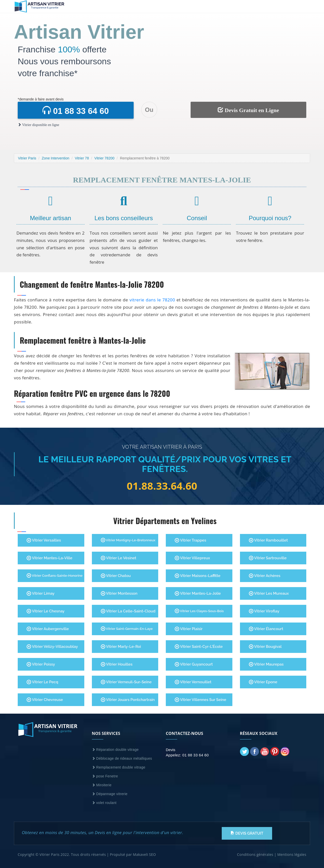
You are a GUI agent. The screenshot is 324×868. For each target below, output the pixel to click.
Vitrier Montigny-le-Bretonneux (128, 540)
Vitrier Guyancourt (194, 664)
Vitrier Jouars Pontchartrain (128, 700)
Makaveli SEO (144, 854)
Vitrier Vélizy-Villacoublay (52, 647)
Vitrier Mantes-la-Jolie (198, 593)
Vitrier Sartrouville (268, 558)
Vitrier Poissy (41, 664)
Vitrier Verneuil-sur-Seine (126, 682)
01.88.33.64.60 (162, 486)
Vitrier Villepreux (192, 558)
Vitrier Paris (27, 158)
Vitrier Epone (263, 682)
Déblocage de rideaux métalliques (122, 758)
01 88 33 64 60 (76, 111)
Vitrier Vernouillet (193, 682)
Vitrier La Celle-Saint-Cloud (128, 611)
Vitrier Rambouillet (268, 540)
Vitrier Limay (40, 593)
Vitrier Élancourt (266, 629)
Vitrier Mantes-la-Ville (49, 558)
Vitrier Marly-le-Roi (121, 647)
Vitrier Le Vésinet (119, 558)
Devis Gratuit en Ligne (248, 110)
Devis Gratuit (247, 833)
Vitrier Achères (265, 576)
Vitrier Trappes (190, 540)
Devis (171, 750)
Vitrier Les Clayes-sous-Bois (199, 611)
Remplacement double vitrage (119, 767)
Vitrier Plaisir (189, 629)
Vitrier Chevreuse (45, 700)
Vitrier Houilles (117, 664)
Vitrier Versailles (44, 540)
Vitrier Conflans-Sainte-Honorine (55, 575)
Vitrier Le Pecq (42, 682)
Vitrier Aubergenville (48, 629)
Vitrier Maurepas (266, 664)
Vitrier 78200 (104, 158)
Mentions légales (292, 854)
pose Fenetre (105, 776)
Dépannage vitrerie (110, 794)
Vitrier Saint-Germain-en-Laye (127, 629)
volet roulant (104, 803)
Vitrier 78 (82, 158)
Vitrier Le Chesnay (46, 611)
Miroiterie (102, 785)
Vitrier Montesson (119, 593)
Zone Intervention (56, 158)
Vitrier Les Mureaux (269, 593)
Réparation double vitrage (115, 750)
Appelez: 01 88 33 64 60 (187, 755)
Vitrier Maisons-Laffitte (198, 576)
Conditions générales (255, 854)
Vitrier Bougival (265, 647)
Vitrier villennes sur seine (200, 700)
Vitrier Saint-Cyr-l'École (199, 647)
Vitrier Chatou (116, 576)
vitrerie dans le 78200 (152, 300)
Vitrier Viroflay (264, 611)
